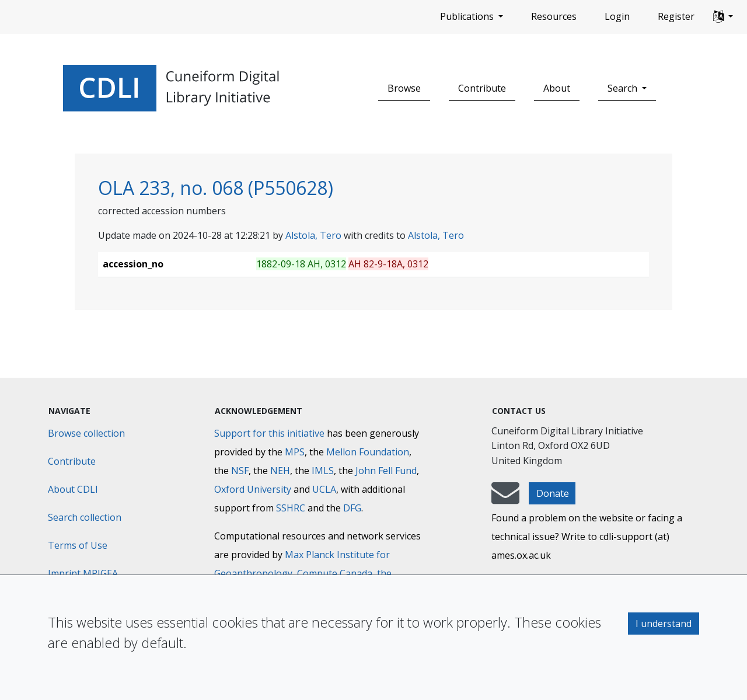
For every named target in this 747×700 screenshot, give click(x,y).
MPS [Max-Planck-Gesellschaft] (295, 452)
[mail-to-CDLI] (505, 499)
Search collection (85, 517)
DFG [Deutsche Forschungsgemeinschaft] (352, 508)
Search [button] (624, 88)
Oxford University (253, 489)
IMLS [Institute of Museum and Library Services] (323, 471)
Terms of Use (78, 545)
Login (617, 16)
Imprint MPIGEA (83, 573)
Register (676, 16)
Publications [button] (468, 16)
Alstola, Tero (313, 235)
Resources (554, 16)
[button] (723, 17)
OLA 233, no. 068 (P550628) (216, 188)
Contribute (482, 88)
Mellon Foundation (368, 452)
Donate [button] (553, 493)
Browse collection (86, 433)
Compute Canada (335, 573)
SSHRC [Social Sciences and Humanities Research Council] (291, 508)
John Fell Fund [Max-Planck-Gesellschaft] (386, 471)
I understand (664, 624)
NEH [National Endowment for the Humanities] (280, 471)
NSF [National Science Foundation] (240, 471)
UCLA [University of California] (324, 489)
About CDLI (73, 489)
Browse (404, 88)
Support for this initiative (269, 433)
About (557, 88)
